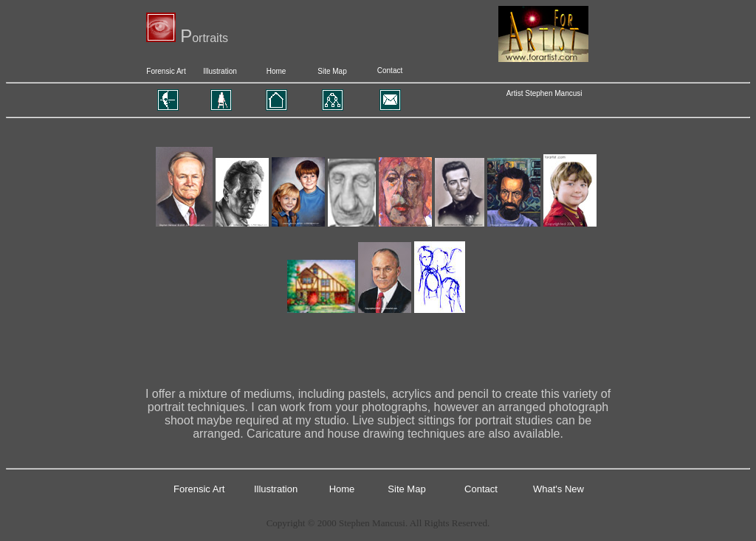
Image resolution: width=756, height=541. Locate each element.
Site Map (332, 71)
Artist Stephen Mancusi (544, 93)
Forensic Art (166, 71)
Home (276, 71)
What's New (559, 489)
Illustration (220, 71)
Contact (390, 70)
